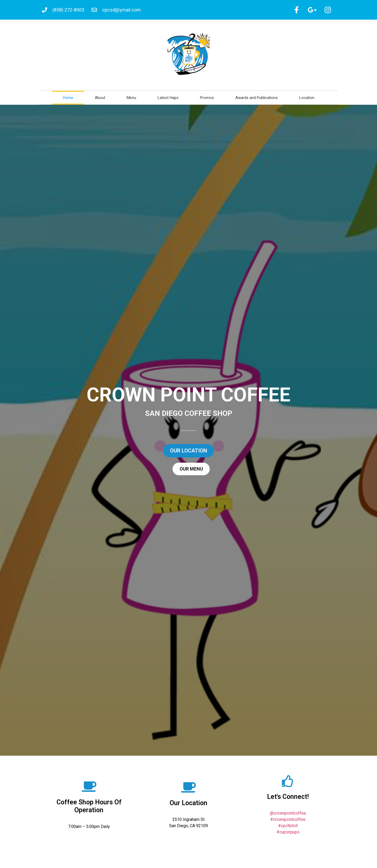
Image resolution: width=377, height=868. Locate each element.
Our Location (188, 805)
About (100, 99)
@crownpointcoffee (288, 815)
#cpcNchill (288, 828)
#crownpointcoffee (288, 821)
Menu (131, 99)
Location (307, 99)
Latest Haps (168, 99)
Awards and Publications (257, 99)
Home (68, 99)
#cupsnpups (288, 834)
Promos (207, 99)
